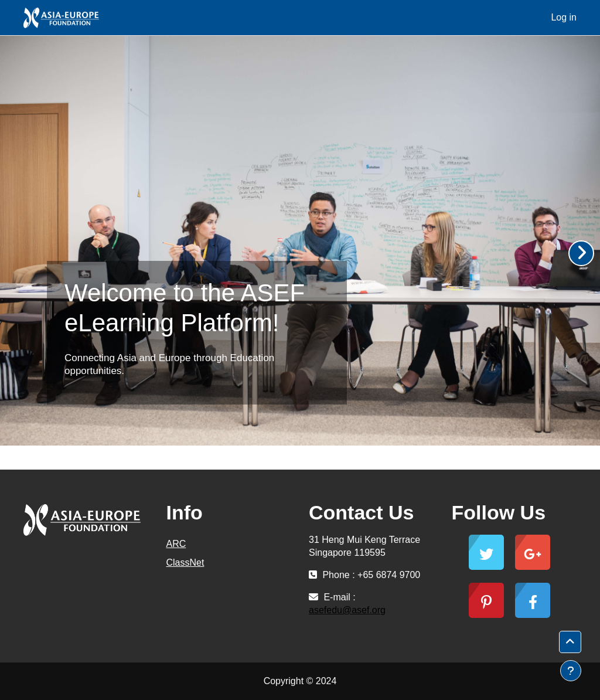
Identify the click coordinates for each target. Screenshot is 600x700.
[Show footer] (571, 671)
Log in (564, 17)
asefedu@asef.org (347, 610)
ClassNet (185, 563)
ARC (176, 544)
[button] (570, 642)
